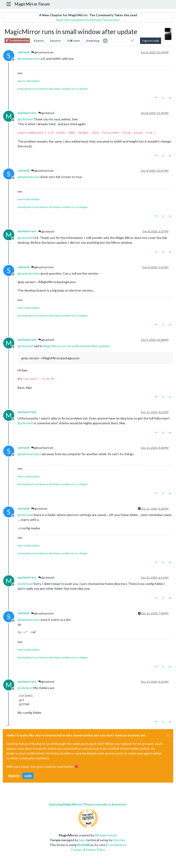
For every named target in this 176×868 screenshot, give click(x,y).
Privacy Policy (95, 850)
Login (28, 776)
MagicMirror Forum (32, 4)
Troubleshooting (17, 41)
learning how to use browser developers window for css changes (53, 89)
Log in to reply (151, 41)
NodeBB (84, 845)
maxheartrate (27, 113)
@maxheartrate (42, 52)
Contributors (117, 845)
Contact (77, 850)
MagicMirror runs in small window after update (76, 346)
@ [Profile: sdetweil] (25, 119)
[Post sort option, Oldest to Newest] (133, 41)
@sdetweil (46, 113)
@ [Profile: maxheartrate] (29, 58)
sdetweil (23, 52)
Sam (82, 840)
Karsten (119, 840)
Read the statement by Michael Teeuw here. (88, 20)
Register (14, 776)
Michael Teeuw (106, 835)
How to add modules (29, 81)
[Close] (168, 735)
